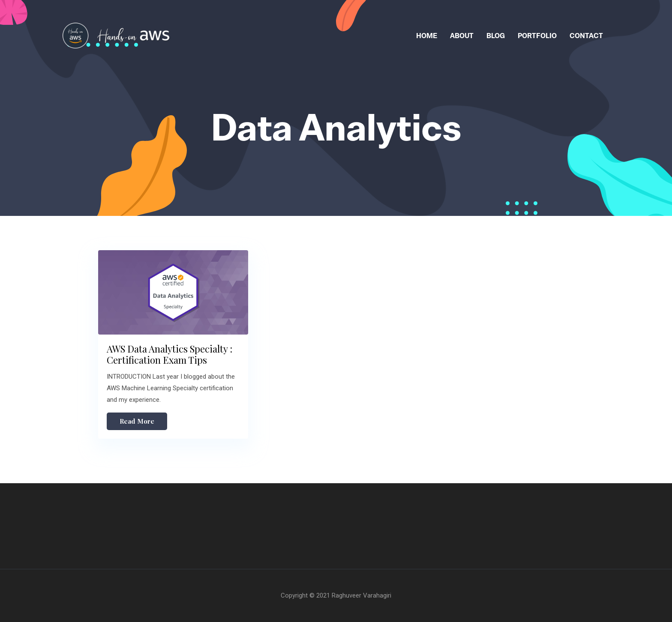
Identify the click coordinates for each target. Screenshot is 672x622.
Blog (496, 36)
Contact (586, 36)
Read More (137, 421)
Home (427, 36)
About (462, 36)
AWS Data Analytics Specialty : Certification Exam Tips (169, 354)
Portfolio (537, 36)
